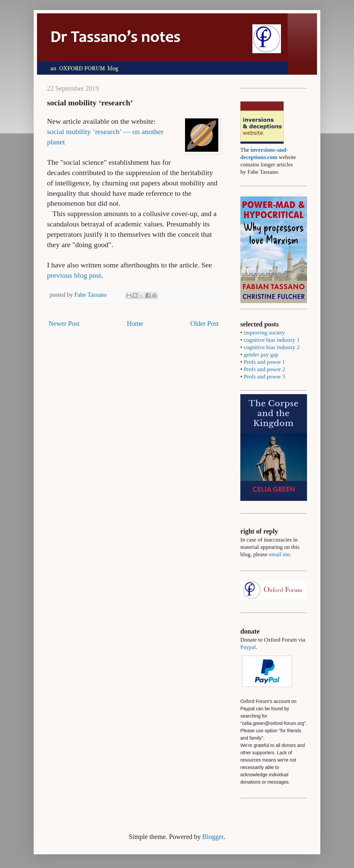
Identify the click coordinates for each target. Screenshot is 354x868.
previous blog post (74, 275)
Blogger (213, 837)
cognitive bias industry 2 (272, 347)
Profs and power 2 (264, 369)
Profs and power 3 (264, 377)
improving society (264, 333)
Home (135, 323)
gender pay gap (261, 355)
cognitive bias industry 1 (272, 340)
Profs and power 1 (264, 362)
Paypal (248, 647)
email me (279, 554)
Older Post (204, 323)
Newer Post (64, 323)
